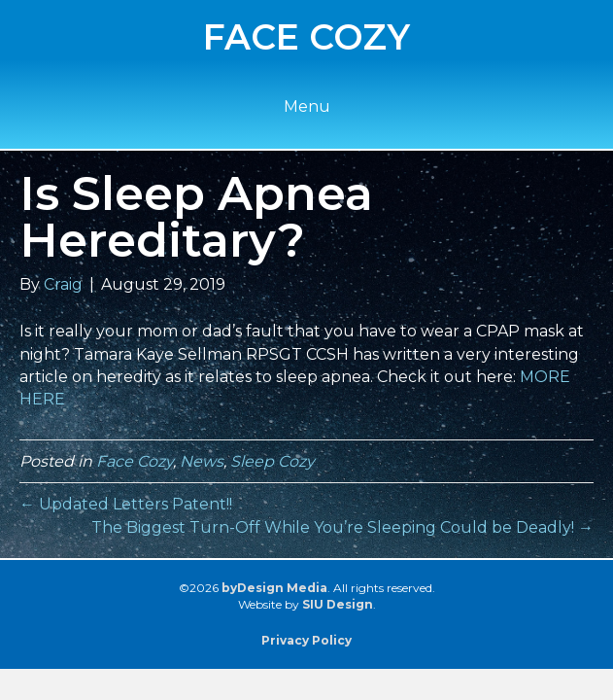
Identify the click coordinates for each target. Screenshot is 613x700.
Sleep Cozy (272, 461)
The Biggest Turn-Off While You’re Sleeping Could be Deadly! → (342, 527)
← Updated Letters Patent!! (126, 504)
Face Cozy (135, 461)
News (202, 461)
